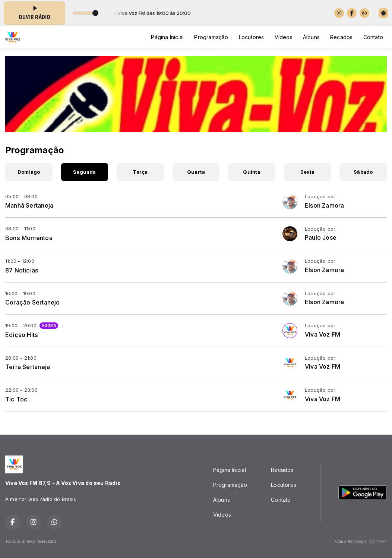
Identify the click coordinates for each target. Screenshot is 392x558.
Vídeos (284, 37)
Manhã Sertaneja (29, 205)
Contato (373, 37)
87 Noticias (22, 270)
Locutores (252, 37)
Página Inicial (167, 37)
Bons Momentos (29, 238)
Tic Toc (16, 399)
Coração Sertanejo (33, 302)
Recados (341, 37)
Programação (211, 37)
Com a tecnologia (361, 541)
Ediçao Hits (22, 335)
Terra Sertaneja (28, 367)
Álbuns (311, 37)
